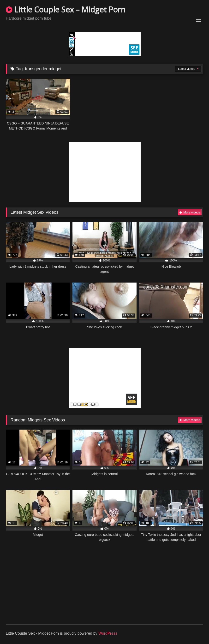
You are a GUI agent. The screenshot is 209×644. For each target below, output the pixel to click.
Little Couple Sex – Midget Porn (66, 9)
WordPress (108, 633)
